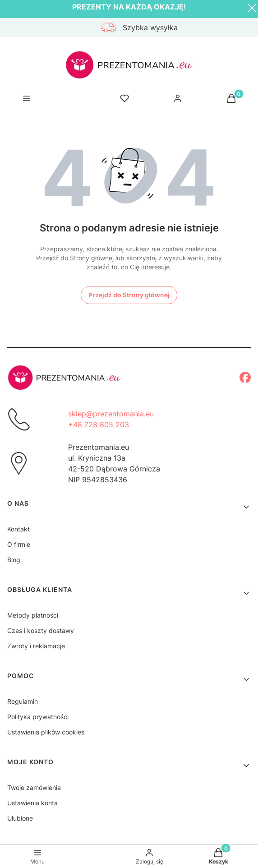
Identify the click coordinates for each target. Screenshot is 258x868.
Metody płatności (33, 615)
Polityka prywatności (38, 717)
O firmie (19, 544)
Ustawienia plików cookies (46, 732)
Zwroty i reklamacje (36, 646)
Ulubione (20, 818)
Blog (14, 560)
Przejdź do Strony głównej (129, 295)
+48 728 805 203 (99, 425)
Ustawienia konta (32, 803)
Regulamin (23, 701)
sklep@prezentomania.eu (111, 414)
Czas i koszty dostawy (41, 630)
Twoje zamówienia (34, 787)
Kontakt (18, 529)
